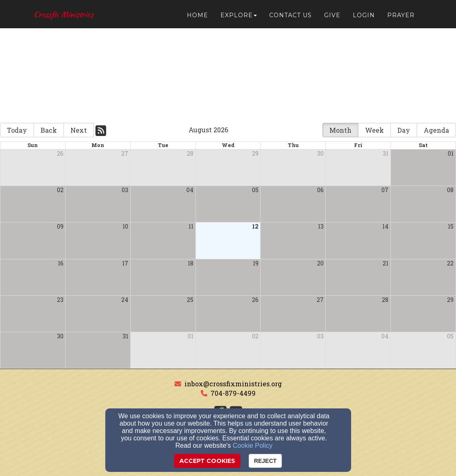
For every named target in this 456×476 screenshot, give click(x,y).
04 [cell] (190, 190)
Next (79, 130)
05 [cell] (255, 190)
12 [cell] (255, 226)
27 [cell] (125, 153)
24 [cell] (125, 300)
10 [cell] (125, 226)
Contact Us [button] (290, 17)
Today (17, 130)
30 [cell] (320, 153)
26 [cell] (60, 153)
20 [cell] (320, 263)
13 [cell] (321, 226)
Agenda (436, 130)
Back (49, 130)
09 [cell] (60, 226)
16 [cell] (61, 263)
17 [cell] (125, 263)
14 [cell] (385, 226)
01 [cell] (451, 153)
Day (404, 130)
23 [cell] (60, 300)
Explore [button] (239, 17)
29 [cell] (255, 153)
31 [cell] (386, 153)
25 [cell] (190, 300)
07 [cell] (385, 190)
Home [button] (197, 17)
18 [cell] (191, 263)
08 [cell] (450, 190)
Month (340, 130)
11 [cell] (191, 226)
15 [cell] (451, 226)
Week (374, 130)
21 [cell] (386, 263)
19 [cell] (256, 263)
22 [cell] (450, 263)
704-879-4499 (233, 393)
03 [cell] (125, 190)
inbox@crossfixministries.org (233, 384)
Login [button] (364, 17)
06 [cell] (320, 190)
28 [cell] (190, 153)
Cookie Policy (253, 445)
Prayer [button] (401, 17)
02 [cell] (60, 190)
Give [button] (332, 17)
